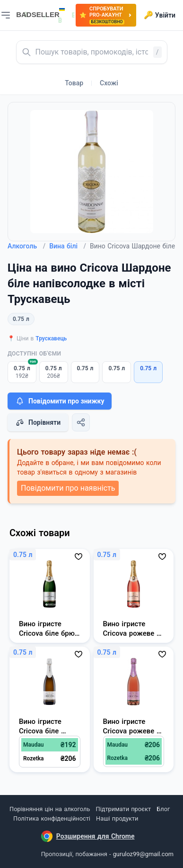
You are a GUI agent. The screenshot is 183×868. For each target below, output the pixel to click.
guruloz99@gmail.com (143, 854)
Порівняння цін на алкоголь (50, 809)
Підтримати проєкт (123, 809)
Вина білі (68, 246)
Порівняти (38, 422)
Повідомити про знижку (60, 401)
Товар (74, 83)
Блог (163, 809)
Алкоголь (26, 246)
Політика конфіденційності (52, 818)
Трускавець (51, 338)
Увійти (160, 15)
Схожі (109, 83)
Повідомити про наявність (68, 488)
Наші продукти (117, 818)
